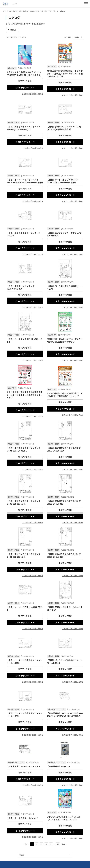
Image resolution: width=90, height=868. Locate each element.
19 (58, 844)
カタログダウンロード (25, 88)
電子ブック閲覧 (25, 81)
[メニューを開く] (86, 4)
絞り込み (12, 30)
